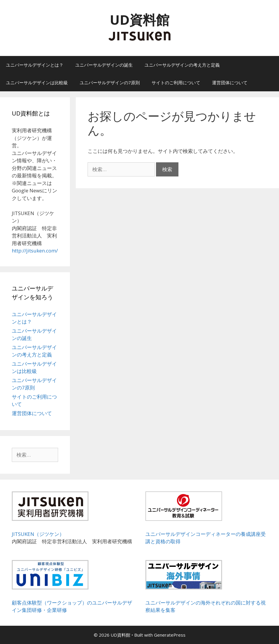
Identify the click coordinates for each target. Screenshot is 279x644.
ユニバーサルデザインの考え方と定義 (182, 65)
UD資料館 (139, 20)
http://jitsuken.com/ (35, 251)
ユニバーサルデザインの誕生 (104, 65)
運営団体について (230, 82)
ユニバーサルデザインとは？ (35, 65)
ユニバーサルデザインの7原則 (110, 82)
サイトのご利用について (176, 82)
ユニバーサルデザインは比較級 (37, 82)
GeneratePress (170, 635)
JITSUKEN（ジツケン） (38, 534)
